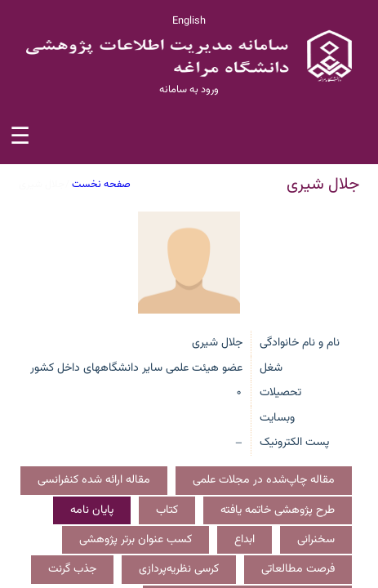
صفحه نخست (101, 185)
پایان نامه (92, 510)
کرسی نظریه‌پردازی (179, 569)
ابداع (245, 540)
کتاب (167, 510)
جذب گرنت (72, 569)
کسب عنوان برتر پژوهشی (136, 540)
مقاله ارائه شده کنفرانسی (94, 480)
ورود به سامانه (189, 90)
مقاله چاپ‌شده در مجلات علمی (264, 480)
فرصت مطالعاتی (298, 569)
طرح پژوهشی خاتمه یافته (278, 510)
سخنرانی (316, 540)
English (189, 21)
